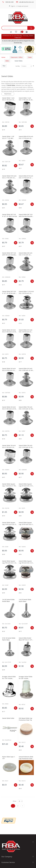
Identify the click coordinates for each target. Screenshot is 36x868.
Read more (8, 94)
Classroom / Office (17, 57)
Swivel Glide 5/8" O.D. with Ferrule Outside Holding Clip (26, 215)
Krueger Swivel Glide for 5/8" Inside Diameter (26, 677)
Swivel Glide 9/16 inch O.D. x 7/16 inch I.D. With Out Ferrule (9, 177)
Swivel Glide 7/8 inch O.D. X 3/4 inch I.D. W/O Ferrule (26, 408)
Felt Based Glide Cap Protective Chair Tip (25, 719)
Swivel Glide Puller (8, 718)
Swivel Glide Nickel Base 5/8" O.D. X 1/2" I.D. (25, 639)
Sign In (13, 6)
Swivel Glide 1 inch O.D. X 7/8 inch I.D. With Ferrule (8, 99)
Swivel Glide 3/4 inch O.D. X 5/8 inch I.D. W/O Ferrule (26, 369)
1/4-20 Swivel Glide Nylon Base (25, 600)
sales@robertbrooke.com (26, 2)
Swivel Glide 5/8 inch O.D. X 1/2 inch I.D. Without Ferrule (26, 254)
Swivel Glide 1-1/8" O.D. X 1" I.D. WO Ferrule (8, 137)
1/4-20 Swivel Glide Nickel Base (8, 600)
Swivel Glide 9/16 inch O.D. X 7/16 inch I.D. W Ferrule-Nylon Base (26, 177)
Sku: (3, 122)
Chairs (30, 57)
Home (3, 57)
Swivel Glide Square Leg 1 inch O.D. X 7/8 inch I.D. (9, 485)
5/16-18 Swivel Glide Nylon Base (9, 639)
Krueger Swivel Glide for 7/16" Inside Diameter (9, 677)
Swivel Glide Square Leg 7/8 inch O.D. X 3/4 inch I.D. (9, 562)
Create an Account (23, 6)
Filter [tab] (4, 66)
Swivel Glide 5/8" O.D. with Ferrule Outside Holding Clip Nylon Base (9, 254)
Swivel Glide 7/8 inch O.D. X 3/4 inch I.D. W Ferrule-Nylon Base (26, 446)
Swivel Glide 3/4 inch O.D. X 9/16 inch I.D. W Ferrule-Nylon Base (9, 369)
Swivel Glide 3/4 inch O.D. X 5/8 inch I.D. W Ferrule (9, 331)
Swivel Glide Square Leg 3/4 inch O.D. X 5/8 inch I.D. (26, 485)
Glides (7, 61)
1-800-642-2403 (9, 2)
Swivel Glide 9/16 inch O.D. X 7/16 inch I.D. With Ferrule (26, 137)
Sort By (18, 66)
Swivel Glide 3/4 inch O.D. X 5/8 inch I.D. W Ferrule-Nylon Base (9, 408)
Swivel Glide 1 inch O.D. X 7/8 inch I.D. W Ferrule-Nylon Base (26, 99)
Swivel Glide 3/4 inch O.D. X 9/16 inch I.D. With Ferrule (26, 331)
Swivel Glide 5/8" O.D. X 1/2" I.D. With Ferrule (10, 215)
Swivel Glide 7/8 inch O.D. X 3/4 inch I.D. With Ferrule (9, 446)
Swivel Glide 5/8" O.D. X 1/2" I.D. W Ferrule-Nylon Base (9, 292)
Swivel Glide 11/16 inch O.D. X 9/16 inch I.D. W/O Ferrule (26, 292)
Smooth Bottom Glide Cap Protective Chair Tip (26, 758)
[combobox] (14, 28)
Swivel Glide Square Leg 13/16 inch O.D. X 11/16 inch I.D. (9, 523)
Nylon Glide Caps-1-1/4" (9, 758)
